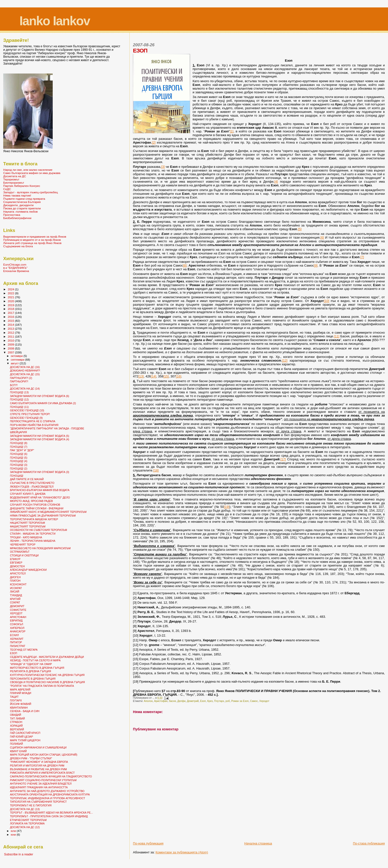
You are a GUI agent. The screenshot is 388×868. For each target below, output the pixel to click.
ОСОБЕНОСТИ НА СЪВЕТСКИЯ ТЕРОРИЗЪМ (38, 530)
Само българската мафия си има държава (32, 173)
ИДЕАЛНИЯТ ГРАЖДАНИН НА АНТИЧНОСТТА (39, 787)
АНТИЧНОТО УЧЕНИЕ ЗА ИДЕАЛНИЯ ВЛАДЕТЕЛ (41, 784)
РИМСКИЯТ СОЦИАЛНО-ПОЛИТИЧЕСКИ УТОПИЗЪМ (43, 780)
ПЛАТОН (15, 581)
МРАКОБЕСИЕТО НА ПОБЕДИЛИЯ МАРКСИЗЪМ (40, 548)
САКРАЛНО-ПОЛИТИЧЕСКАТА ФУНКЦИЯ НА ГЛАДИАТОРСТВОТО (51, 776)
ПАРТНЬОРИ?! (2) (21, 378)
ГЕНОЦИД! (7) (19, 447)
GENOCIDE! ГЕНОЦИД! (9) (26, 418)
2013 (11, 329)
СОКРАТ (15, 602)
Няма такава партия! (17, 195)
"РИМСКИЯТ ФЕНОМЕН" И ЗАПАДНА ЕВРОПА (39, 762)
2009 (11, 344)
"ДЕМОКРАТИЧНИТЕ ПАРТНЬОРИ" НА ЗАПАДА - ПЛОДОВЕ (47, 428)
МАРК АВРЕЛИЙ (20, 690)
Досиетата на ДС (15, 176)
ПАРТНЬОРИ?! (19, 381)
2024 (11, 289)
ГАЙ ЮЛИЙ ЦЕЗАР (21, 737)
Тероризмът (11, 179)
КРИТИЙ (15, 599)
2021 (11, 297)
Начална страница (258, 843)
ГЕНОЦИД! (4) (19, 461)
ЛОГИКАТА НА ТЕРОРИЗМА (27, 823)
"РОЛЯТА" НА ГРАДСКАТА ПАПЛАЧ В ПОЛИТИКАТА (42, 686)
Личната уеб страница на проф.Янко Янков (32, 243)
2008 (11, 348)
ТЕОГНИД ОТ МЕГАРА (24, 650)
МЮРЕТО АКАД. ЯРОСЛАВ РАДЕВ (31, 501)
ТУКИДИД (16, 595)
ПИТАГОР (16, 642)
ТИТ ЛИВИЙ (17, 719)
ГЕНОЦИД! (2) (19, 469)
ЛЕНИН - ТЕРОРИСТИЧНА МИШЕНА (33, 541)
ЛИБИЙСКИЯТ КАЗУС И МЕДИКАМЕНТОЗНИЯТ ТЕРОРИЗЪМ (48, 512)
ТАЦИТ (14, 697)
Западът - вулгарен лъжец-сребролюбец (31, 192)
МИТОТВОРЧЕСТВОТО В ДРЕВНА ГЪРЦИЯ (37, 668)
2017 (11, 313)
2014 (11, 325)
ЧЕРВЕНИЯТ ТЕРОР (23, 545)
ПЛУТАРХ (16, 700)
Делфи (182, 701)
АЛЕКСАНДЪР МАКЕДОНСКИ (28, 570)
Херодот (264, 701)
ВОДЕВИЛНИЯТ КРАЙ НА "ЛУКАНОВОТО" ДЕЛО (40, 497)
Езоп (203, 701)
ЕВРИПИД (16, 620)
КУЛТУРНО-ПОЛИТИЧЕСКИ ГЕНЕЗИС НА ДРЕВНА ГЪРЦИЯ (47, 675)
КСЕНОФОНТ (18, 584)
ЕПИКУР (15, 559)
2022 (11, 293)
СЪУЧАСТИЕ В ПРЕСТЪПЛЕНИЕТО (32, 483)
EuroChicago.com (15, 264)
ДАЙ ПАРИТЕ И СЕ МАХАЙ (27, 479)
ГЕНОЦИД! (17, 476)
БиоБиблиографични (17, 218)
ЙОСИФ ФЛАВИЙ (21, 704)
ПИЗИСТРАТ (18, 646)
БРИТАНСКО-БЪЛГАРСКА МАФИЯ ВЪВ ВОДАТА (40, 490)
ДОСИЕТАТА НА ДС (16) (25, 367)
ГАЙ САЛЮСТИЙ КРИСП (25, 733)
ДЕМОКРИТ (17, 606)
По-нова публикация (148, 843)
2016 (11, 317)
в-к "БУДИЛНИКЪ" (15, 268)
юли (14, 831)
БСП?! (14, 385)
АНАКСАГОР (18, 631)
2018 (11, 309)
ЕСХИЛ (14, 635)
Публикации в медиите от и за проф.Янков (32, 240)
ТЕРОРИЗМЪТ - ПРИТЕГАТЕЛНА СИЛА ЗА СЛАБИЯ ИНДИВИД (49, 816)
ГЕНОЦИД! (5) (19, 458)
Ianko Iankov (55, 21)
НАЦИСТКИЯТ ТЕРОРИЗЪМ (27, 523)
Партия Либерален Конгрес (22, 186)
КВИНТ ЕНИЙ (18, 751)
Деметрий (193, 701)
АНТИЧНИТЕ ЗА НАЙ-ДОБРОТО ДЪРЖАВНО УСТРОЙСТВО (47, 791)
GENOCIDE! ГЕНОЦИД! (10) (27, 410)
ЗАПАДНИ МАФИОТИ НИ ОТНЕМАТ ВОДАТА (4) (39, 439)
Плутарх (219, 701)
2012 (11, 333)
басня (172, 701)
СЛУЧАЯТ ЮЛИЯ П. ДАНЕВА (28, 494)
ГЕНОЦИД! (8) (19, 443)
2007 (11, 352)
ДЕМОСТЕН (17, 566)
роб (228, 701)
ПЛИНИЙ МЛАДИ (21, 693)
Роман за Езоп (240, 701)
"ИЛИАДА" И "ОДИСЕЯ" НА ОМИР (31, 664)
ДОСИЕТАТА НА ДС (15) (25, 374)
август (15, 363)
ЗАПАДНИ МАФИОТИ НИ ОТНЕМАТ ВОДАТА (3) (39, 472)
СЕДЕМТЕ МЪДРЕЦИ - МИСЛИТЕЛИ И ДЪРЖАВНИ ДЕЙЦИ (47, 657)
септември (18, 360)
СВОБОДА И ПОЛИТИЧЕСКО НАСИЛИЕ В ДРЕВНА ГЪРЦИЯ (47, 682)
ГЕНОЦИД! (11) (19, 407)
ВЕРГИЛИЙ (17, 729)
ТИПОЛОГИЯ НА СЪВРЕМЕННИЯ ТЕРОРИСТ (38, 802)
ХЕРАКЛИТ (17, 639)
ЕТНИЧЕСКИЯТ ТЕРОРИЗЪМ (28, 820)
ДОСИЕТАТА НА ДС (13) (25, 809)
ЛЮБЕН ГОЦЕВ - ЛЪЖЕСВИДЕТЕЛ (32, 487)
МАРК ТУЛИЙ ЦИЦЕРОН (25, 740)
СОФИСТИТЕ (18, 610)
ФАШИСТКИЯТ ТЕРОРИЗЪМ (28, 526)
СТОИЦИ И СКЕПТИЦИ (24, 555)
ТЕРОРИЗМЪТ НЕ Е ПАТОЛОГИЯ (31, 805)
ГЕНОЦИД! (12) (19, 399)
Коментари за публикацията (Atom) (182, 852)
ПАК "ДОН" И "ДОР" (22, 450)
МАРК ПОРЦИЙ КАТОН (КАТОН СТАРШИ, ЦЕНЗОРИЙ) (44, 755)
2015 (11, 321)
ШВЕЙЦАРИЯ (18, 432)
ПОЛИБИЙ (16, 744)
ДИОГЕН (15, 577)
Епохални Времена (16, 271)
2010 (11, 340)
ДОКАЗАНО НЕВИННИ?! (25, 371)
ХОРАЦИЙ (16, 726)
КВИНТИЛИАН (19, 708)
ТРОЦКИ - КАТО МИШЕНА (26, 537)
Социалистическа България (22, 202)
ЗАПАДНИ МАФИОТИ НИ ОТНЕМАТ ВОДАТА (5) (39, 436)
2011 (11, 336)
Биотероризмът (14, 183)
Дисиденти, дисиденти (18, 205)
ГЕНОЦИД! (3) (19, 465)
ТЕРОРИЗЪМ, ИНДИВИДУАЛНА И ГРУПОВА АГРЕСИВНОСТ (48, 798)
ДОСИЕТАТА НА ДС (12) (25, 827)
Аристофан (161, 701)
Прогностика (12, 215)
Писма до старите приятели (22, 208)
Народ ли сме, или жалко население (28, 170)
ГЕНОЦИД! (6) (19, 454)
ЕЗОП (13, 653)
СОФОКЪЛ (16, 624)
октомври (17, 356)
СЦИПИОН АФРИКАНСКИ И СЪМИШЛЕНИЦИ (38, 747)
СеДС (7, 189)
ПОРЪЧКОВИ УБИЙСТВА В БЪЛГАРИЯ (34, 425)
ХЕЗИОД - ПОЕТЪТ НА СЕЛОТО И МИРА (35, 660)
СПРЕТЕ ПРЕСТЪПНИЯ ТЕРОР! (30, 414)
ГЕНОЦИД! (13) (19, 392)
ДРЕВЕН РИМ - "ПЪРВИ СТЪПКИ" (31, 758)
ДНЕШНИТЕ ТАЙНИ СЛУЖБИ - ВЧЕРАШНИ (37, 508)
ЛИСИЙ (14, 592)
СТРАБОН (16, 722)
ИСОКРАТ (16, 588)
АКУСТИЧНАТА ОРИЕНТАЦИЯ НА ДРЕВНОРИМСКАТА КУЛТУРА (50, 794)
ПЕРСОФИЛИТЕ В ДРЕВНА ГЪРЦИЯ (33, 679)
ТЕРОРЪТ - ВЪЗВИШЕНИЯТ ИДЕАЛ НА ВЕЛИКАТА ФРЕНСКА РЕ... (51, 813)
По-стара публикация (369, 843)
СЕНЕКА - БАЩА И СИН (25, 711)
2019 (11, 305)
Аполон (148, 701)
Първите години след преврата (24, 199)
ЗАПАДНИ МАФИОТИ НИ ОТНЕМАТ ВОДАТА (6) (39, 396)
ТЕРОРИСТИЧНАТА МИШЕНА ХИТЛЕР (34, 519)
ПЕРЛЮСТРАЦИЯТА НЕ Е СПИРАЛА (33, 421)
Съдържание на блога (18, 246)
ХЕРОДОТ (16, 613)
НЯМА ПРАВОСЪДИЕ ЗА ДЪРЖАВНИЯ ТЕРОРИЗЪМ (43, 516)
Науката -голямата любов (20, 211)
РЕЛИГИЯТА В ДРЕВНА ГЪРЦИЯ (30, 671)
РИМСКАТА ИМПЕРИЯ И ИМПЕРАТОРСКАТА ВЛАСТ (42, 773)
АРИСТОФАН (18, 617)
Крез (210, 701)
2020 (11, 301)
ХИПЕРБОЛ (17, 628)
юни (14, 835)
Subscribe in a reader (18, 854)
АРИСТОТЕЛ (18, 573)
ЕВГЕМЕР (16, 563)
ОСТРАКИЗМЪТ (20, 552)
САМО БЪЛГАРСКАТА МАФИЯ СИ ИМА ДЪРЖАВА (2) (43, 403)
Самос (254, 701)
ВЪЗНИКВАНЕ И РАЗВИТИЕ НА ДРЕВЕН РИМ (38, 769)
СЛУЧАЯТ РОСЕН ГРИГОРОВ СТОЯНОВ (35, 505)
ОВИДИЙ (15, 715)
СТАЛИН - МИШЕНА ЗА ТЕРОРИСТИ (33, 534)
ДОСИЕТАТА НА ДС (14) (25, 389)
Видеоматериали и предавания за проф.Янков (35, 236)
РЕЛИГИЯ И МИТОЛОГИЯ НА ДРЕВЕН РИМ (37, 766)
